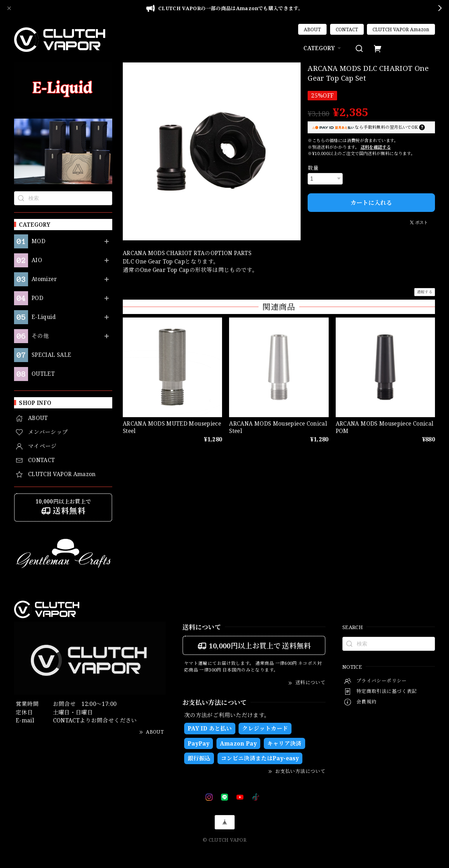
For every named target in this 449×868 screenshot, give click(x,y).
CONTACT (347, 29)
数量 (313, 168)
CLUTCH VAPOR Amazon (401, 29)
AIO (37, 260)
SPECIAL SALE (51, 355)
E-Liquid (44, 317)
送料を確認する (376, 147)
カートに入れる (371, 203)
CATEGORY (323, 48)
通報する (425, 292)
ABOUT (312, 29)
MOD (38, 241)
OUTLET (43, 374)
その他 (40, 336)
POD (37, 298)
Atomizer (44, 279)
